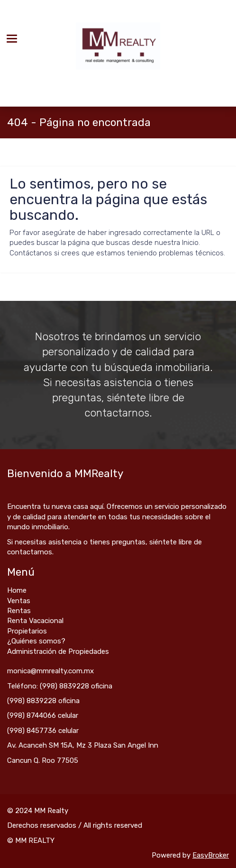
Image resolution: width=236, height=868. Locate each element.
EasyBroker (211, 855)
